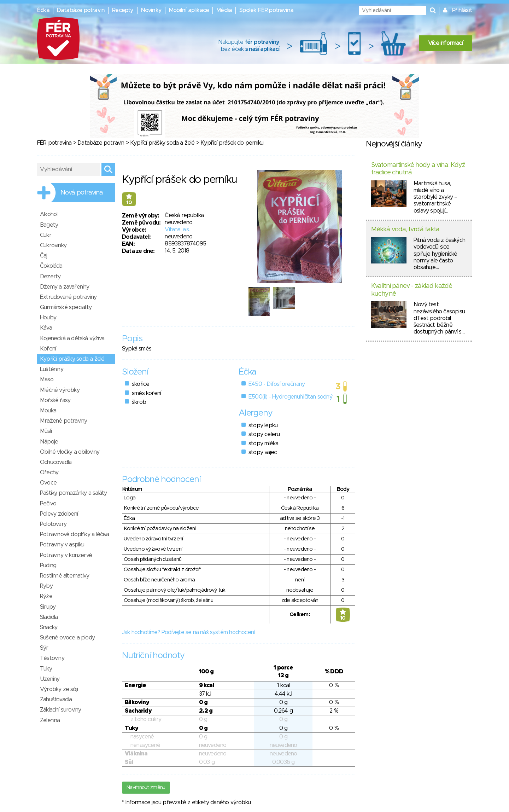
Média (224, 10)
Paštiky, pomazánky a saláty (73, 493)
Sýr (44, 648)
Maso (47, 379)
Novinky (151, 10)
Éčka (43, 10)
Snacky (49, 627)
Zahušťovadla (56, 700)
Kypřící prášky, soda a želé (162, 143)
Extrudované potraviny (68, 297)
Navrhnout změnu (146, 788)
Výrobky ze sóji (59, 689)
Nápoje (49, 442)
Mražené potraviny (63, 421)
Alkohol (49, 214)
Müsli (46, 431)
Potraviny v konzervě (66, 555)
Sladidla (49, 617)
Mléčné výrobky (60, 390)
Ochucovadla (56, 462)
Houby (48, 318)
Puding (48, 565)
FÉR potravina (54, 143)
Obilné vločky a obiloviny (70, 452)
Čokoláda (51, 266)
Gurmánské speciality (66, 307)
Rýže (46, 596)
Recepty (123, 10)
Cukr (46, 235)
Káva (46, 328)
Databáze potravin (81, 10)
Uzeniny (50, 679)
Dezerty (50, 277)
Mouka (48, 411)
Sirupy (48, 607)
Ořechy (49, 472)
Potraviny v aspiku (62, 545)
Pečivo (48, 504)
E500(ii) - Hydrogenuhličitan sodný (290, 397)
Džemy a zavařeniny (65, 287)
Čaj (44, 256)
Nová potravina (82, 193)
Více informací (445, 43)
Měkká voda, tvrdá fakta (405, 230)
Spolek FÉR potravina (266, 10)
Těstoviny (52, 658)
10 (129, 203)
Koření (48, 349)
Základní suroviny (60, 710)
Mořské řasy (55, 400)
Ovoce (48, 483)
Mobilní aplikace (189, 10)
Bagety (49, 225)
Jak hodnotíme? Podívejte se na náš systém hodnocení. (189, 632)
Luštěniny (52, 369)
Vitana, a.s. (177, 230)
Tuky (46, 669)
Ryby (46, 586)
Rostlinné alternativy (65, 576)
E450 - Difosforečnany (277, 384)
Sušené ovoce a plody (67, 638)
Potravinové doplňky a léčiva (75, 534)
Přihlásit (462, 10)
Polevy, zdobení (59, 514)
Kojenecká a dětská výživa (72, 338)
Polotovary (53, 524)
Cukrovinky (53, 245)
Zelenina (50, 720)
